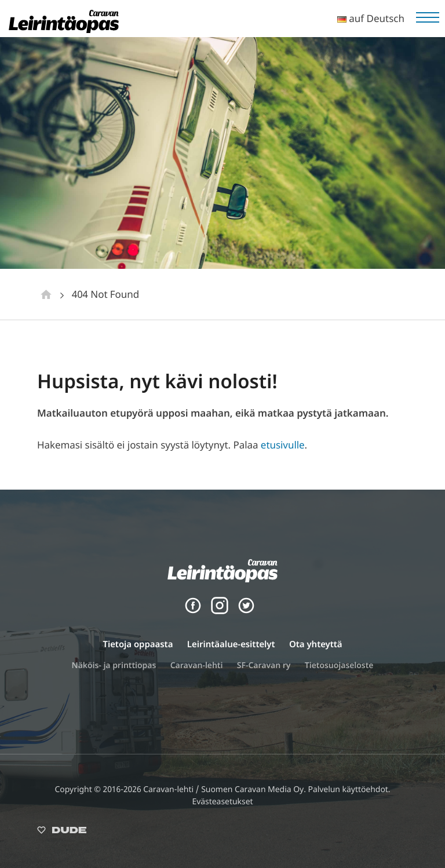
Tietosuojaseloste (339, 665)
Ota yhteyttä (316, 644)
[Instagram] (220, 611)
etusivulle (283, 445)
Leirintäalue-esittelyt (231, 644)
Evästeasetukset (222, 802)
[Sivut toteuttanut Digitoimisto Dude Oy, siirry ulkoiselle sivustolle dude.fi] (62, 832)
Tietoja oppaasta (138, 644)
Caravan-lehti (197, 665)
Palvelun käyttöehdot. (349, 789)
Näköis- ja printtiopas (114, 665)
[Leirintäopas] (64, 29)
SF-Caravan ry (264, 665)
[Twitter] (246, 611)
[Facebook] (193, 611)
